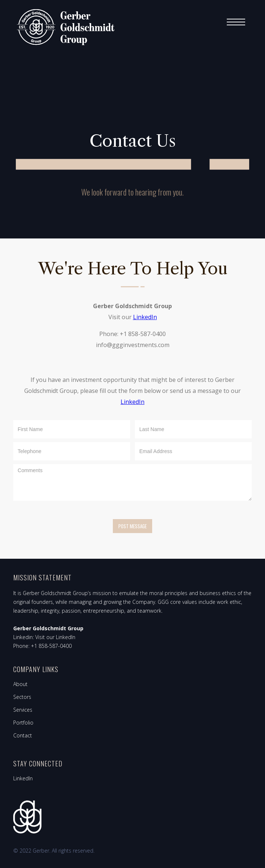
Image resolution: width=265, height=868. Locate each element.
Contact (23, 735)
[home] (64, 27)
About (20, 684)
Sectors (22, 697)
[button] (236, 22)
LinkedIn (145, 317)
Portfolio (23, 723)
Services (23, 710)
